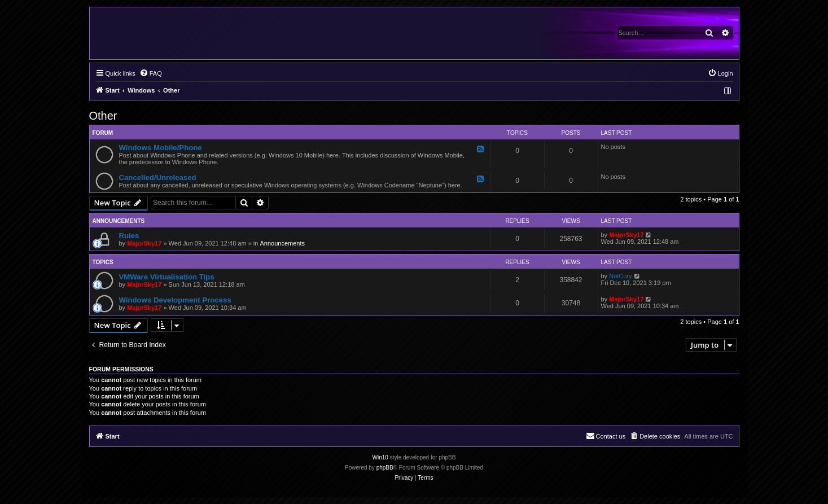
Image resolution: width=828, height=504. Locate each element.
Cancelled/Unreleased (158, 178)
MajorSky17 (144, 243)
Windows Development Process (175, 300)
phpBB (385, 468)
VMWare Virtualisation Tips (167, 277)
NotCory (620, 276)
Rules (129, 236)
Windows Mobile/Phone (161, 148)
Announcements (282, 243)
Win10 (380, 457)
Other (103, 116)
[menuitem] (151, 73)
